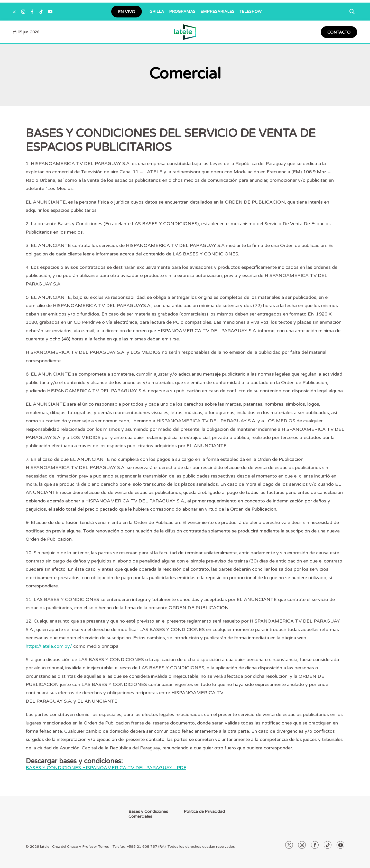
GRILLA (157, 12)
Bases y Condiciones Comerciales (148, 814)
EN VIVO (127, 12)
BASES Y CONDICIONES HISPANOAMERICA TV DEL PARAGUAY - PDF (106, 768)
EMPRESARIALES (217, 12)
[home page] (185, 32)
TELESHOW (251, 12)
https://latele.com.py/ (49, 646)
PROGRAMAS (182, 12)
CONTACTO (339, 32)
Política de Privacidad (204, 812)
